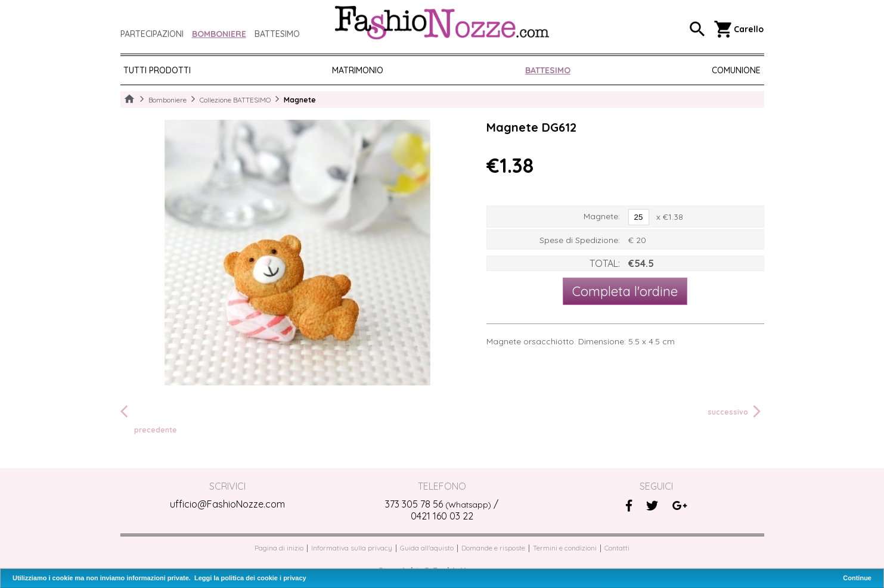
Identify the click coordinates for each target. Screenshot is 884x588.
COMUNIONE (736, 70)
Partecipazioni (152, 34)
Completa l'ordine (625, 291)
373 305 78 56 (438, 504)
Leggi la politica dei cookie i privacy (250, 578)
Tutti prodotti (157, 70)
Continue (857, 578)
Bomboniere (219, 34)
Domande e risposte (493, 548)
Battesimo (277, 34)
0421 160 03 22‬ (442, 516)
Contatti (617, 548)
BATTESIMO (548, 70)
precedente (149, 419)
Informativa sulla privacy (352, 548)
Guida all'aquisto (427, 548)
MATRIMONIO (358, 70)
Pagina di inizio (279, 548)
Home (129, 99)
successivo (736, 412)
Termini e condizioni (565, 548)
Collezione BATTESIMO (235, 100)
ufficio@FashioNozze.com (227, 504)
